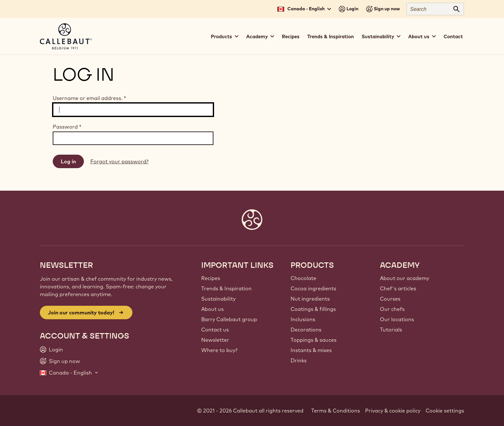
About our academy (405, 278)
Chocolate (303, 278)
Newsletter (215, 340)
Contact (453, 36)
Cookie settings (445, 411)
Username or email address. (89, 98)
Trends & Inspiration (331, 36)
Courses (390, 299)
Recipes (291, 36)
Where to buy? (219, 350)
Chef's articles (398, 288)
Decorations (306, 330)
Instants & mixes (311, 350)
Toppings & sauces (314, 340)
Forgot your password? (119, 161)
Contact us (215, 330)
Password (67, 127)
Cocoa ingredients (313, 288)
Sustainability (218, 299)
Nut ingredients (310, 299)
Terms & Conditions (336, 411)
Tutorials (391, 330)
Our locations (397, 319)
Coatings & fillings (313, 309)
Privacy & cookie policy (393, 411)
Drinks (299, 360)
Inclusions (303, 319)
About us (212, 309)
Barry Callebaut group (229, 319)
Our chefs (392, 309)
